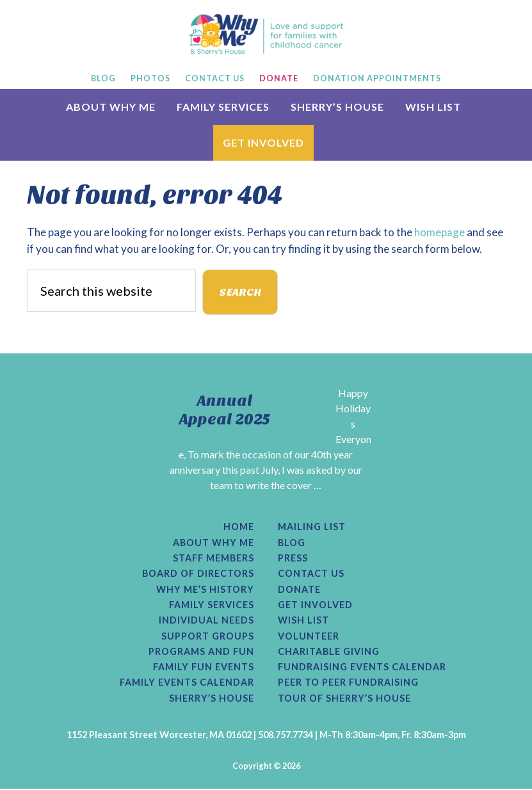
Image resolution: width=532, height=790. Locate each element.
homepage (439, 232)
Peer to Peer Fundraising (348, 684)
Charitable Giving (329, 652)
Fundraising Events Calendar (362, 668)
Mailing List (312, 528)
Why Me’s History (205, 590)
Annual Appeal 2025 (225, 410)
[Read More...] (234, 500)
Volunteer (309, 637)
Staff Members (214, 559)
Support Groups (208, 637)
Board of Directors (198, 574)
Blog (292, 543)
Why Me (266, 34)
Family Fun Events (204, 668)
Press (293, 559)
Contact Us (311, 574)
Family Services (212, 606)
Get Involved (315, 606)
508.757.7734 (286, 735)
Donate (299, 590)
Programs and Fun (201, 652)
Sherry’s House (212, 699)
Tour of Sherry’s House (344, 699)
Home (239, 528)
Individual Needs (206, 621)
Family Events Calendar (187, 684)
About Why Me (214, 543)
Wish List (303, 621)
